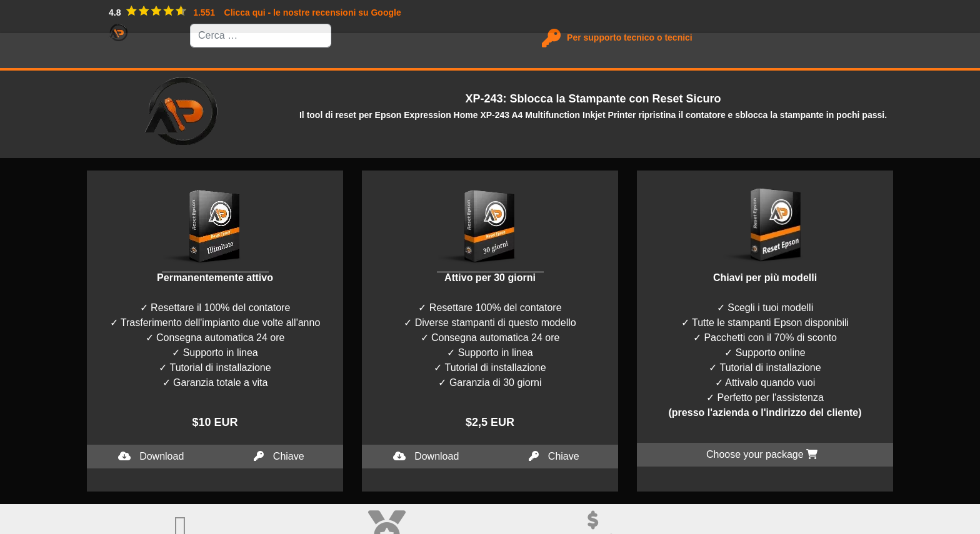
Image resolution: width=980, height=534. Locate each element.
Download (151, 456)
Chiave (279, 456)
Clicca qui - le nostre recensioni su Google (313, 12)
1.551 (204, 12)
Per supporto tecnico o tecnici (626, 37)
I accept (17, 526)
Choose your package (762, 454)
